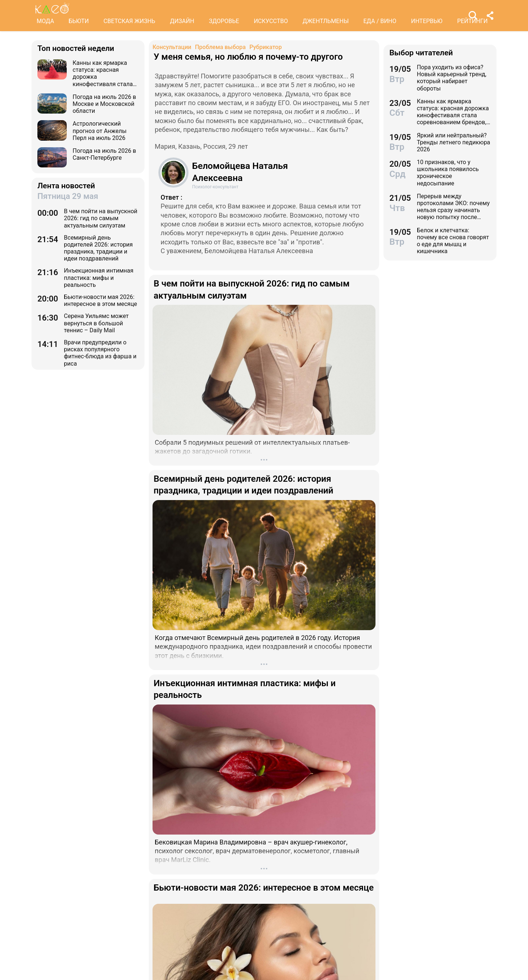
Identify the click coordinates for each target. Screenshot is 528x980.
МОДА (45, 21)
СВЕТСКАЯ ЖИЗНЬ (129, 21)
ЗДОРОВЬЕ (224, 21)
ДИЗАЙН (182, 21)
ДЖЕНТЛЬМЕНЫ (326, 21)
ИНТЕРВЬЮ (427, 21)
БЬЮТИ (79, 21)
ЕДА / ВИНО (380, 21)
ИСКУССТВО (271, 21)
